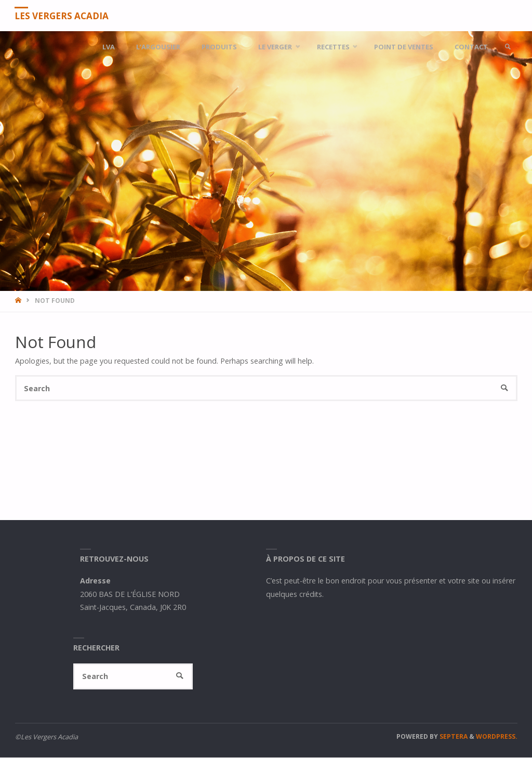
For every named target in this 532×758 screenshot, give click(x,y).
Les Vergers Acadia (62, 16)
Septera (453, 736)
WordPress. (497, 736)
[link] (508, 47)
